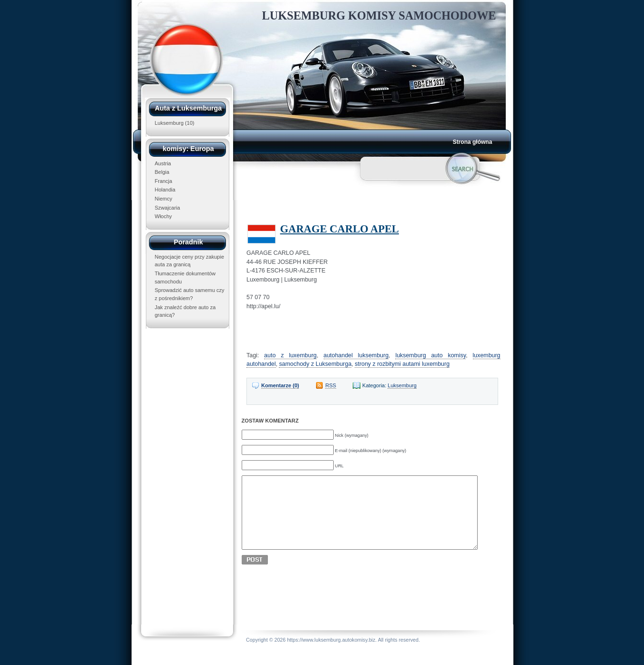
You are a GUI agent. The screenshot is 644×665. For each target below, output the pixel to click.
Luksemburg (169, 123)
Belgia (162, 172)
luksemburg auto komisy (430, 355)
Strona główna (473, 142)
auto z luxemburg (290, 355)
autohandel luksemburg (356, 355)
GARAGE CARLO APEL (340, 229)
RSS (331, 385)
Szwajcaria (168, 208)
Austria (163, 163)
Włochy (164, 216)
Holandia (165, 190)
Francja (164, 181)
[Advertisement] (361, 203)
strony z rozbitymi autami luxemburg (402, 364)
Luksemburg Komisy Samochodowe (379, 15)
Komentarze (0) (280, 385)
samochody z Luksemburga (315, 364)
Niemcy (164, 199)
